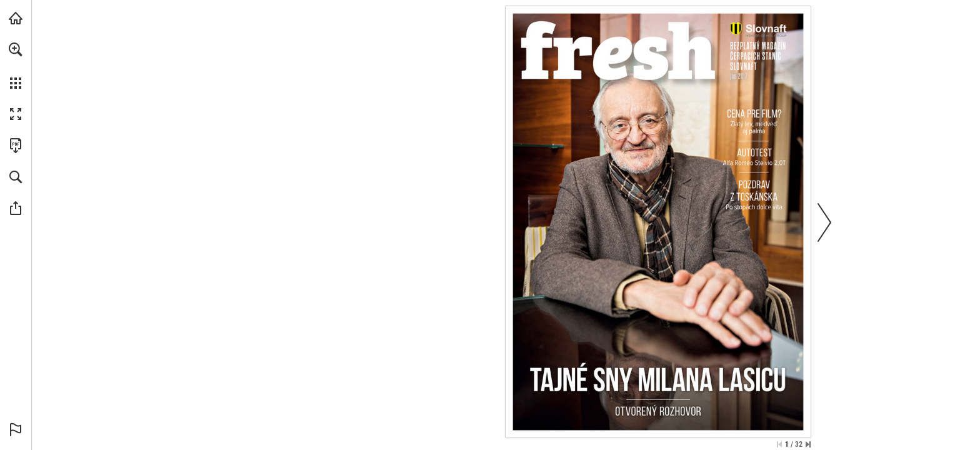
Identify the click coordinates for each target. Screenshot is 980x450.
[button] (16, 49)
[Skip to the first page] (779, 444)
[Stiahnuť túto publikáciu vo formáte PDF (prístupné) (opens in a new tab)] (16, 146)
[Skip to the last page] (808, 444)
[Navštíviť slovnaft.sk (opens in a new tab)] (16, 18)
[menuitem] (16, 66)
